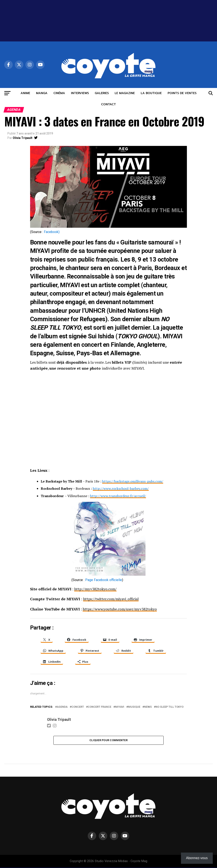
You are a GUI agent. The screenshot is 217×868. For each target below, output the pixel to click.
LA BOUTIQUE (151, 93)
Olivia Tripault (23, 138)
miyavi (120, 707)
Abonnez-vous (197, 858)
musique (134, 707)
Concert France (99, 707)
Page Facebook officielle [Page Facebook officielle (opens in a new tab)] (104, 580)
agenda (62, 707)
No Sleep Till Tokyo (170, 707)
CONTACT (108, 104)
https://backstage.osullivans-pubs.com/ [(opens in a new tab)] (133, 481)
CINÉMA (59, 93)
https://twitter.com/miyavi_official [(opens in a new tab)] (112, 599)
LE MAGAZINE (125, 93)
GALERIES (102, 93)
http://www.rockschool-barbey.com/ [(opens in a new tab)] (121, 488)
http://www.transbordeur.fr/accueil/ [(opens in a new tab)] (118, 496)
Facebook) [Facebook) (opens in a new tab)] (52, 232)
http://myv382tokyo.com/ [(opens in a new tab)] (96, 589)
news (148, 707)
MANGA (42, 93)
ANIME (25, 93)
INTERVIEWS (80, 93)
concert (78, 707)
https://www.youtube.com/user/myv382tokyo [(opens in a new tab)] (121, 609)
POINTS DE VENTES (182, 93)
